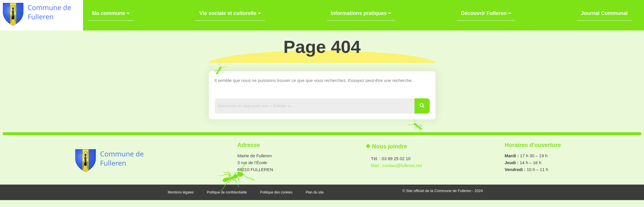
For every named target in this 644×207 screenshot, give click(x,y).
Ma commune (107, 11)
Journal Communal (608, 10)
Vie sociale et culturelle (228, 11)
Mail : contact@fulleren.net (397, 172)
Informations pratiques (361, 11)
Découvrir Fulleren (488, 11)
